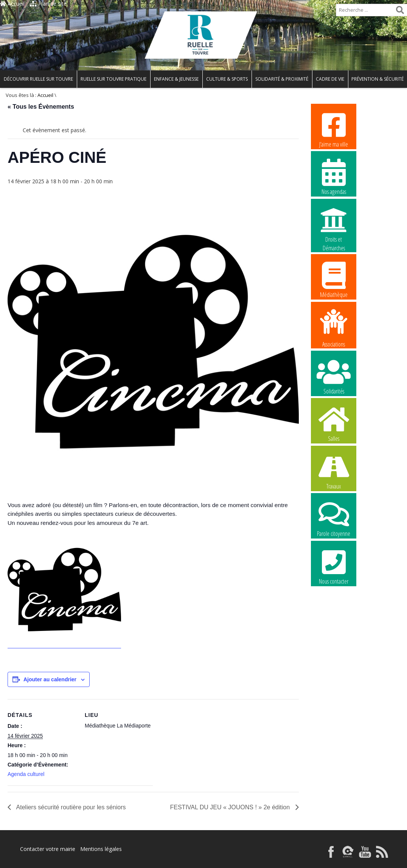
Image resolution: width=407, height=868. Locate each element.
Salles (334, 423)
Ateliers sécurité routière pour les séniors (70, 807)
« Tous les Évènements (41, 107)
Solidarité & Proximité (282, 79)
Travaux (334, 471)
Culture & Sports (227, 79)
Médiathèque (334, 279)
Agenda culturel (26, 774)
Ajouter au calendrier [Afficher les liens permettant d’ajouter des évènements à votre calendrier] (50, 679)
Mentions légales (101, 849)
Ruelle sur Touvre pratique (113, 79)
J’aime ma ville (334, 129)
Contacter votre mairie (48, 849)
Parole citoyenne (334, 518)
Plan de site (48, 4)
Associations (334, 328)
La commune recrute (334, 614)
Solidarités (334, 376)
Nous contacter (334, 566)
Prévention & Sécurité (377, 79)
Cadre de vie (330, 79)
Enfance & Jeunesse (176, 79)
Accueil (12, 4)
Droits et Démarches (334, 225)
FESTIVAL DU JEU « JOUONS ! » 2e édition (231, 807)
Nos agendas (334, 176)
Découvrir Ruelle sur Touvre (38, 79)
